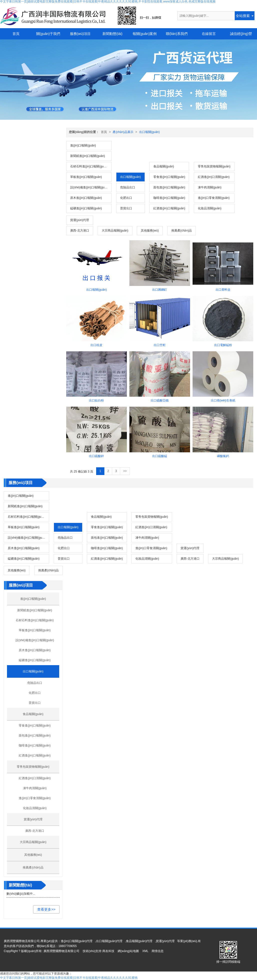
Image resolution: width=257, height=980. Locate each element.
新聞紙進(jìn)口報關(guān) (88, 156)
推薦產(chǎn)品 (182, 231)
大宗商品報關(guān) (115, 231)
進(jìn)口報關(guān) (83, 145)
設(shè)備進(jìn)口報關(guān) (90, 187)
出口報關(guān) (149, 132)
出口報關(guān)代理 (109, 941)
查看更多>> (46, 909)
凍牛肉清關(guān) (210, 187)
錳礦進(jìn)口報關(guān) (86, 208)
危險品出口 (128, 187)
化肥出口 (126, 198)
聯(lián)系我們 (177, 34)
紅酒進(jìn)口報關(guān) (169, 208)
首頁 (16, 34)
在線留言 (209, 34)
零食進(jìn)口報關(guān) (169, 177)
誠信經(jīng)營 (241, 34)
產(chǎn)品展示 (123, 132)
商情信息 (158, 951)
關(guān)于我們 (48, 34)
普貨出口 (126, 208)
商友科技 (108, 951)
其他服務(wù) (150, 231)
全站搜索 (243, 16)
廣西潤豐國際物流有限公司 (61, 951)
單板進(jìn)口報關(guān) (86, 177)
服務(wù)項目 (80, 34)
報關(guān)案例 (145, 34)
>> (125, 471)
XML (145, 951)
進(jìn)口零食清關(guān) (214, 198)
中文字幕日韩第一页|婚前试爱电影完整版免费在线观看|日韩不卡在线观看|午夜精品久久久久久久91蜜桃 (69, 978)
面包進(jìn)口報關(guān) (169, 187)
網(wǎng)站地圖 (128, 951)
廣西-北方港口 (80, 231)
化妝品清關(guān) (210, 208)
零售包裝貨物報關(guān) (214, 166)
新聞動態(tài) (112, 34)
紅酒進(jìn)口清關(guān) (214, 177)
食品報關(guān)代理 (139, 941)
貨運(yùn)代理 (80, 220)
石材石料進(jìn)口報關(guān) (89, 166)
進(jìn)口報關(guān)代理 (77, 941)
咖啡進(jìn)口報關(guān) (169, 198)
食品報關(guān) (164, 166)
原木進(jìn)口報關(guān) (86, 198)
